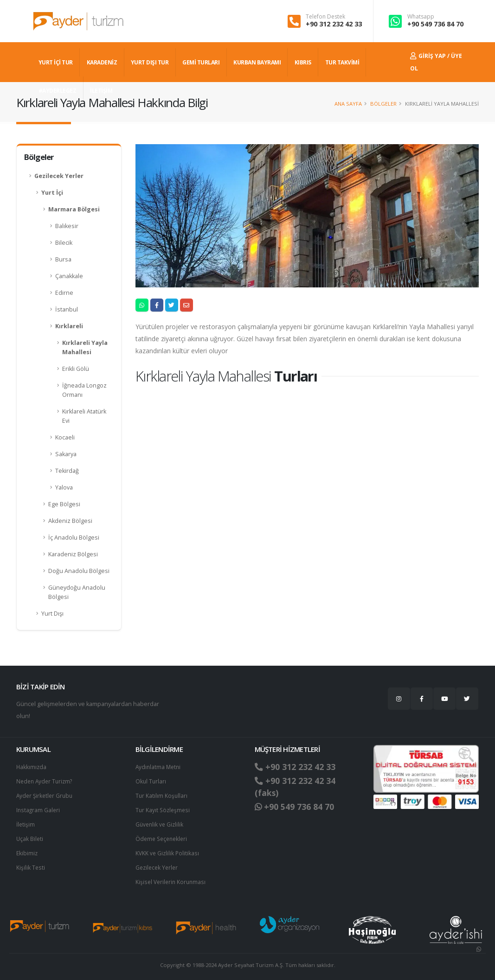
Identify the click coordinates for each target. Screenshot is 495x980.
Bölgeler (383, 104)
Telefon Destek (325, 17)
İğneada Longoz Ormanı (84, 390)
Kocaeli (65, 437)
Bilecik (64, 243)
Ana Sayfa (348, 104)
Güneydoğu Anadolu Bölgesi (77, 592)
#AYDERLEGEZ (58, 91)
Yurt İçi (52, 193)
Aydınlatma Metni (159, 767)
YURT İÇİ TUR (56, 62)
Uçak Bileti (30, 836)
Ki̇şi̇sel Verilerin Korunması (172, 878)
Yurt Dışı (52, 614)
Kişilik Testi (31, 864)
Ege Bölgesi (64, 504)
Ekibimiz (27, 850)
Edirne (64, 293)
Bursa (63, 259)
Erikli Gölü (76, 369)
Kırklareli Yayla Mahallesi (85, 347)
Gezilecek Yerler (59, 176)
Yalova (64, 487)
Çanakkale (69, 276)
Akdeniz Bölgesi (70, 521)
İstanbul (67, 309)
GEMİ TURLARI (201, 62)
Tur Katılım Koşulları (162, 794)
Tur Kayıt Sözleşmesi (164, 808)
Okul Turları (151, 780)
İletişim (26, 822)
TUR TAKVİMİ (342, 62)
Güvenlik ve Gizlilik (161, 822)
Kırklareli (69, 326)
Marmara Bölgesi (74, 209)
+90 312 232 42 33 (334, 24)
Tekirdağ (67, 471)
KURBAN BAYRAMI (257, 62)
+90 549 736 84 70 (435, 24)
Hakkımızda (32, 767)
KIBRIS (303, 62)
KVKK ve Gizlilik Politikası (168, 850)
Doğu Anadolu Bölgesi (79, 571)
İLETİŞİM (101, 91)
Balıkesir (67, 226)
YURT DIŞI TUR (150, 62)
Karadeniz (102, 62)
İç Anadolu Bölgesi (74, 538)
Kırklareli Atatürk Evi (84, 416)
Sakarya (66, 454)
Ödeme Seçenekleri (163, 836)
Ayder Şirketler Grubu (46, 794)
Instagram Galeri (39, 808)
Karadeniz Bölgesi (73, 554)
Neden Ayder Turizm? (46, 780)
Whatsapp (421, 17)
